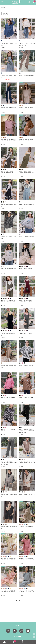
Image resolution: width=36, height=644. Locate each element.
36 (19, 600)
